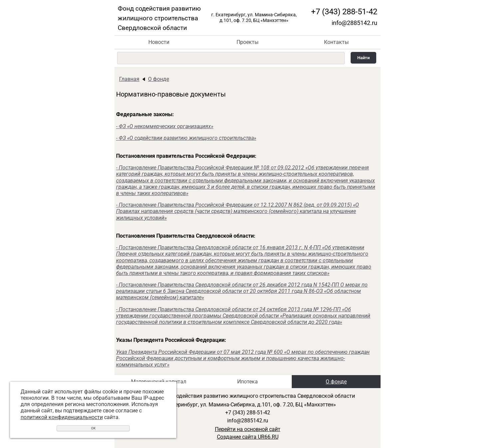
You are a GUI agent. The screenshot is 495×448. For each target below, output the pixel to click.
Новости (159, 42)
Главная (129, 79)
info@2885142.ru (354, 23)
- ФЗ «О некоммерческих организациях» (165, 126)
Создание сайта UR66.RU (248, 437)
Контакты (336, 42)
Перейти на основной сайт (248, 429)
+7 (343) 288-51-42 (344, 12)
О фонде (159, 79)
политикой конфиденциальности (62, 417)
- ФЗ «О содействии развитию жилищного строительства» (186, 138)
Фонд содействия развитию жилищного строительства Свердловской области (159, 18)
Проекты (247, 42)
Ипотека (247, 382)
